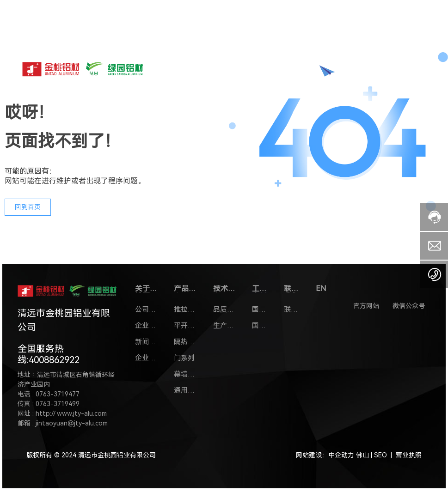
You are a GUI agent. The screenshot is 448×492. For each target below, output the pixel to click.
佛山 (362, 455)
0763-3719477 (58, 394)
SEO (380, 455)
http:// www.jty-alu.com (71, 413)
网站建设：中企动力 (325, 455)
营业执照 (409, 455)
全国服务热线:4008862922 (49, 354)
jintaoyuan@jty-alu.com (72, 423)
